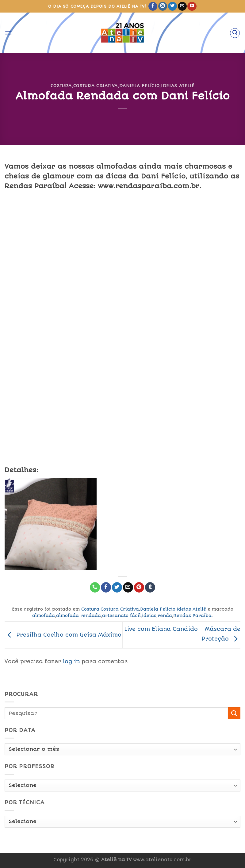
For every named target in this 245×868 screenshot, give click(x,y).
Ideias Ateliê (178, 86)
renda (165, 615)
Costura (61, 86)
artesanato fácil (121, 615)
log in (71, 661)
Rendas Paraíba (192, 615)
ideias (149, 615)
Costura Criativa (96, 86)
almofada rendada (78, 615)
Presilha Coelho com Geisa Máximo (63, 635)
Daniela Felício (140, 86)
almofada (44, 615)
